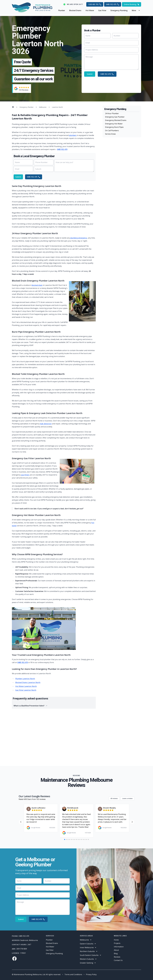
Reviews (117, 957)
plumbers (73, 135)
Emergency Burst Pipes (114, 127)
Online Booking (132, 4)
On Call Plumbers (112, 131)
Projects (117, 943)
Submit (90, 74)
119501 (23, 953)
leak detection (46, 424)
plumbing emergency (79, 238)
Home (116, 940)
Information (119, 947)
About (116, 950)
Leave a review (127, 798)
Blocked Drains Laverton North (28, 682)
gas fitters (25, 475)
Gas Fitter (102, 10)
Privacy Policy (91, 974)
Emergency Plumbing (119, 10)
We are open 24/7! (75, 4)
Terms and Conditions (73, 974)
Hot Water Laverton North (26, 686)
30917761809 (22, 949)
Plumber (62, 10)
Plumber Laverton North (25, 679)
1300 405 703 (95, 4)
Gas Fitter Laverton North (26, 690)
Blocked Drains (75, 10)
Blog (116, 953)
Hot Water (90, 10)
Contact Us (118, 960)
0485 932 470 (113, 4)
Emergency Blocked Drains (116, 120)
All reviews (114, 798)
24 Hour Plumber (112, 113)
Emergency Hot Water (114, 124)
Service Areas (110, 134)
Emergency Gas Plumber (115, 117)
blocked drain (37, 285)
